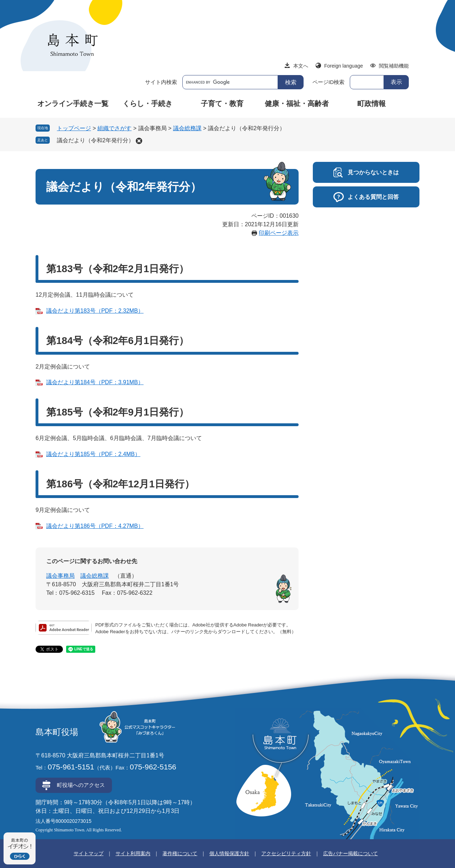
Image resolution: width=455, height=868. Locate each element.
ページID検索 (328, 82)
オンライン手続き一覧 (73, 104)
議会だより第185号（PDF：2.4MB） (93, 454)
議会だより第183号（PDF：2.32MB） (95, 311)
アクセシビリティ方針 (286, 853)
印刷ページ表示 (279, 233)
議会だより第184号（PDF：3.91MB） (95, 382)
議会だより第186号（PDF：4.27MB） (95, 526)
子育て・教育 (222, 104)
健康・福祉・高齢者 (297, 104)
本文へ (301, 66)
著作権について (180, 853)
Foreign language (344, 66)
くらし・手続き (148, 104)
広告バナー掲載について (350, 853)
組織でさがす (114, 128)
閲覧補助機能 (394, 66)
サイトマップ (89, 853)
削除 (139, 141)
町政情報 (371, 104)
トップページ (74, 128)
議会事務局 (60, 576)
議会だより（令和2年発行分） (95, 140)
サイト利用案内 (133, 853)
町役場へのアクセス (81, 785)
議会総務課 (187, 128)
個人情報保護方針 (229, 853)
